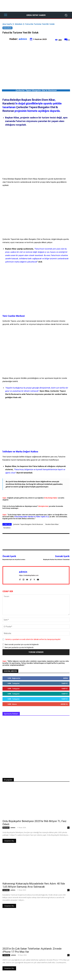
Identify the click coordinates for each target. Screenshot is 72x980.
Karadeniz (7, 528)
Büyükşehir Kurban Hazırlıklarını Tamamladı (56, 560)
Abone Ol (64, 704)
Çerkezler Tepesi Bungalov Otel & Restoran (28, 524)
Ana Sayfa (7, 24)
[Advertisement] (36, 6)
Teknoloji (6, 955)
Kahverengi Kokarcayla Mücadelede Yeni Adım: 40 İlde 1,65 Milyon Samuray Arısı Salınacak (34, 885)
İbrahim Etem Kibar (52, 524)
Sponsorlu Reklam (11, 714)
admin (23, 39)
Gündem (19, 24)
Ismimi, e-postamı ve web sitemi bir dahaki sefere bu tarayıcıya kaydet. (33, 639)
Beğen (66, 678)
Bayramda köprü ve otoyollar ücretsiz (14, 560)
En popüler (8, 780)
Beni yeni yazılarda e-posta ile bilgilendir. (19, 647)
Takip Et (65, 683)
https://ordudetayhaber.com (29, 575)
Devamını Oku (9, 841)
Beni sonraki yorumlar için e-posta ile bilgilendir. (22, 644)
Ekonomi (6, 828)
